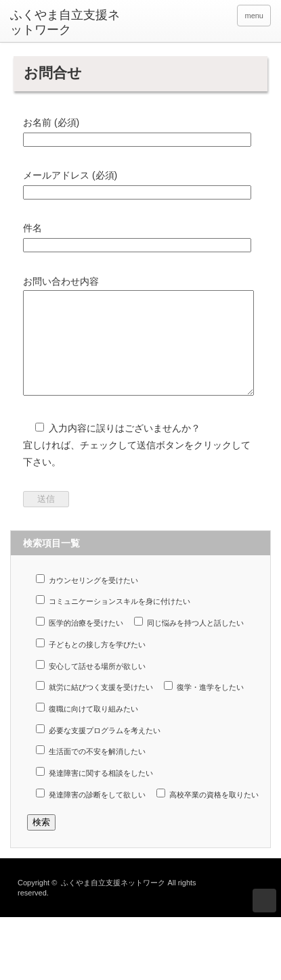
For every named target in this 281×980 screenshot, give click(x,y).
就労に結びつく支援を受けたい (94, 706)
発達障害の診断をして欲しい (91, 814)
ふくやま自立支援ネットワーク (65, 22)
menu (254, 16)
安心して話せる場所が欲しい (91, 685)
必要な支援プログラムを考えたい (98, 750)
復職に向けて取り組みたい (87, 728)
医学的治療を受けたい (80, 642)
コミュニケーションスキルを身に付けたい (113, 621)
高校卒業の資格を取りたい (208, 814)
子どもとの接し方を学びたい (91, 664)
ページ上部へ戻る (264, 921)
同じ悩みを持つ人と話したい (189, 642)
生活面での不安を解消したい (91, 771)
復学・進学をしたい (204, 706)
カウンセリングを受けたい (87, 600)
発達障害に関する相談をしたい (94, 792)
